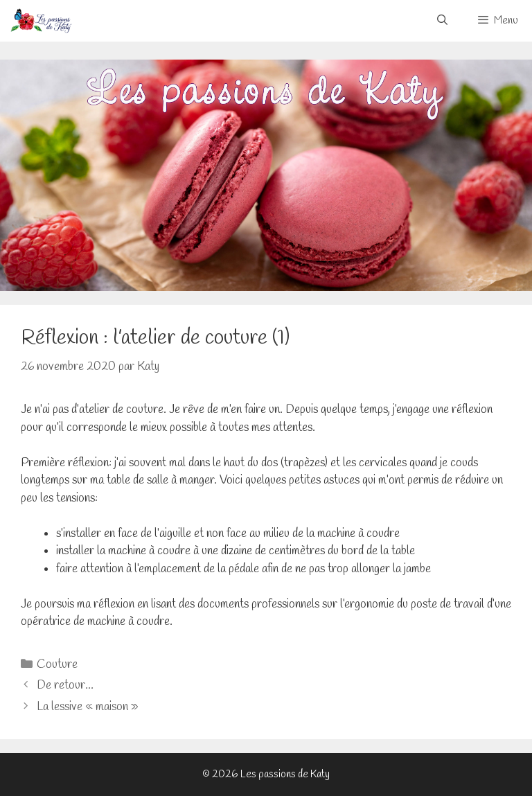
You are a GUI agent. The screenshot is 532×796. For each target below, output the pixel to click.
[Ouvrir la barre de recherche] (442, 21)
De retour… (65, 686)
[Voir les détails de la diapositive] (266, 176)
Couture (57, 665)
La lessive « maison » (87, 707)
